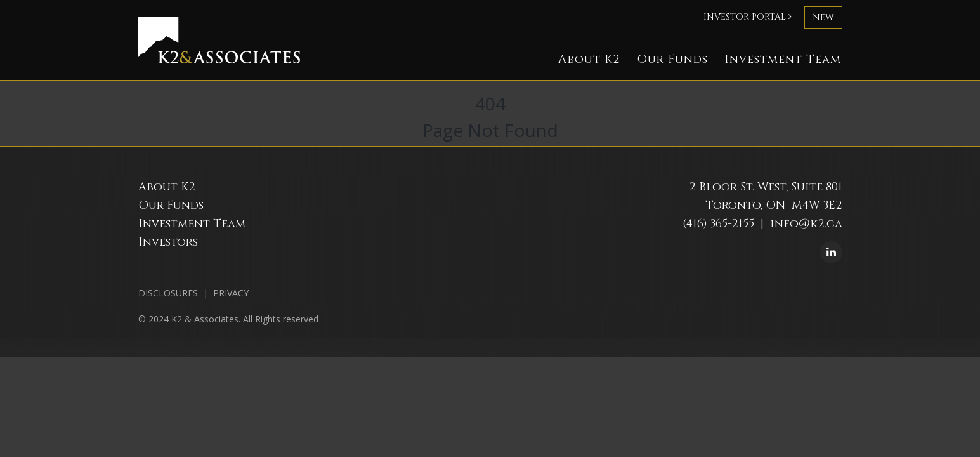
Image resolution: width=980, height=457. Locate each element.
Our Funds (672, 59)
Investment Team (783, 59)
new (823, 17)
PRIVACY (231, 293)
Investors (168, 242)
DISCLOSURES (168, 293)
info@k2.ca (806, 224)
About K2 (589, 59)
